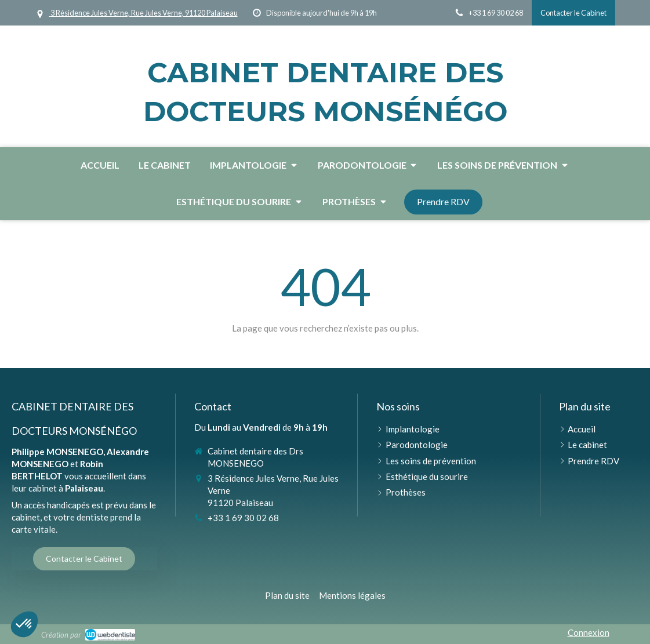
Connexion (589, 632)
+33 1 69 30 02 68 (243, 518)
